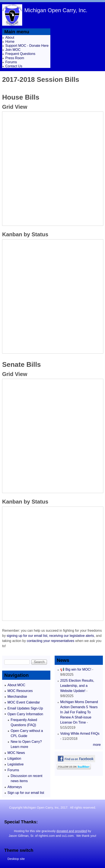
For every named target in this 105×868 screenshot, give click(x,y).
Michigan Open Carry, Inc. (56, 10)
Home (10, 42)
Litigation (14, 759)
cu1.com (68, 836)
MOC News (16, 753)
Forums (11, 62)
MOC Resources (20, 691)
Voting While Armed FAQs (80, 734)
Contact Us (14, 66)
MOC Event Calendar (24, 702)
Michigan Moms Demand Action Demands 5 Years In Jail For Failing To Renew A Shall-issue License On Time (79, 712)
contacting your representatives (51, 641)
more (97, 745)
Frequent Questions (20, 54)
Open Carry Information (25, 714)
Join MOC (13, 50)
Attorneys (15, 787)
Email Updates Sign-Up (25, 708)
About (10, 37)
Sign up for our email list (26, 793)
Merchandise (17, 697)
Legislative (16, 764)
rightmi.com (47, 836)
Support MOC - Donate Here (27, 46)
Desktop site (16, 859)
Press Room (15, 58)
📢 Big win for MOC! (76, 669)
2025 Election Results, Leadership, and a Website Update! (77, 686)
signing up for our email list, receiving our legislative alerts (50, 636)
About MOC (16, 685)
